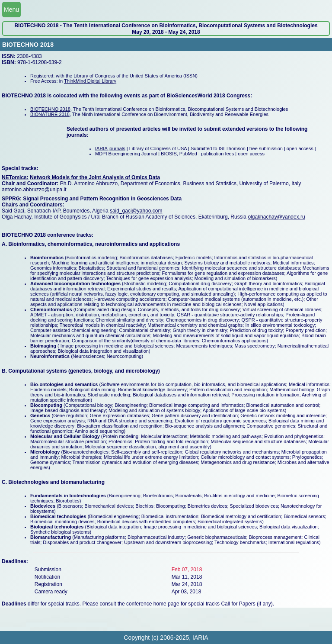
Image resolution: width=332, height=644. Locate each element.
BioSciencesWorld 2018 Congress (208, 96)
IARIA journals (110, 148)
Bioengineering (124, 154)
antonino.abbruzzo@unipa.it (34, 190)
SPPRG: (12, 199)
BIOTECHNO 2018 (50, 109)
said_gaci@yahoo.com (136, 211)
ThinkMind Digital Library (90, 81)
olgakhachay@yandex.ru (276, 217)
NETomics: (15, 177)
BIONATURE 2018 (50, 114)
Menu (11, 10)
